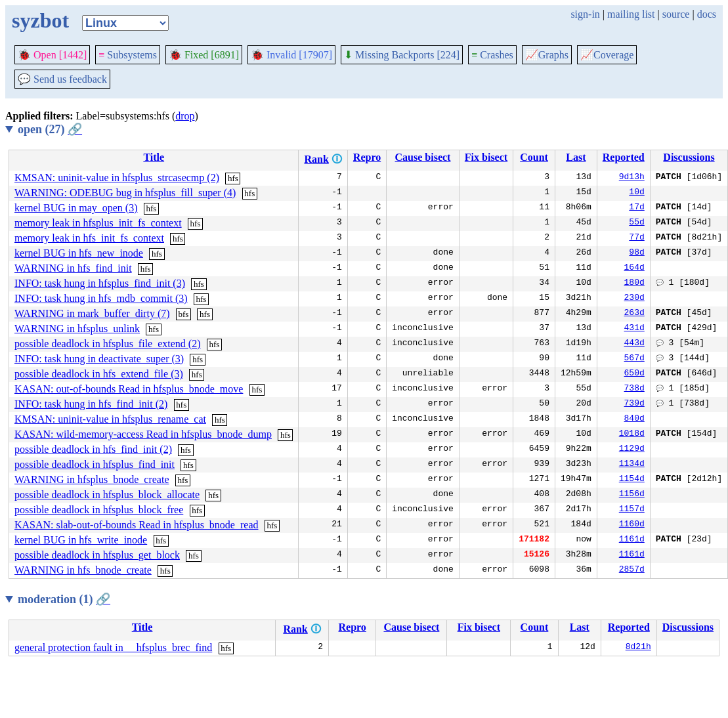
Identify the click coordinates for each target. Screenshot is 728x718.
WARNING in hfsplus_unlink (77, 328)
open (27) (50, 129)
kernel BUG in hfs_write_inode (81, 540)
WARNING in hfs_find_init (73, 268)
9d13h (632, 178)
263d (634, 314)
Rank (316, 159)
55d (636, 223)
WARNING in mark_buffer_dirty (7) (92, 313)
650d (634, 374)
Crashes (492, 55)
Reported (624, 157)
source (676, 14)
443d (634, 344)
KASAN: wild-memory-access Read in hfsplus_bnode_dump (143, 434)
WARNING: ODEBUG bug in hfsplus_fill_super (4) (125, 193)
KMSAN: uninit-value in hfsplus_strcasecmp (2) (117, 178)
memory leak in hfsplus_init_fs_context (98, 223)
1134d (632, 465)
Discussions (689, 157)
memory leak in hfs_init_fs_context (89, 238)
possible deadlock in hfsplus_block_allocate (107, 495)
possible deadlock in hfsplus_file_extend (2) (108, 344)
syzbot (40, 20)
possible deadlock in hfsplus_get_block (97, 555)
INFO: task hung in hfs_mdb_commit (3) (101, 298)
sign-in (585, 14)
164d (634, 268)
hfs (233, 178)
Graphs (547, 55)
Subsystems (128, 55)
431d (634, 329)
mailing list (631, 14)
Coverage (607, 55)
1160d (632, 525)
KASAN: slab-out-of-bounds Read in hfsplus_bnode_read (137, 525)
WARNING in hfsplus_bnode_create (92, 479)
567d (634, 359)
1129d (632, 450)
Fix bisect (486, 157)
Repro (367, 157)
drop (185, 116)
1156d (632, 495)
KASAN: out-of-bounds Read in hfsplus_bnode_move (129, 389)
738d (634, 389)
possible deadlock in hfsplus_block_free (99, 510)
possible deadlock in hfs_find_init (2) (93, 449)
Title (154, 157)
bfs (184, 314)
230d (634, 299)
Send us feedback (62, 79)
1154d (632, 480)
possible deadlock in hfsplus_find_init (95, 464)
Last (576, 157)
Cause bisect (423, 157)
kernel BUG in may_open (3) (76, 208)
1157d (632, 510)
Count (534, 157)
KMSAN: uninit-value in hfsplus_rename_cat (110, 419)
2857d (632, 570)
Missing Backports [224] (402, 55)
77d (636, 238)
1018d (632, 434)
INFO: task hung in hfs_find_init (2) (91, 404)
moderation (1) (64, 599)
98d (636, 253)
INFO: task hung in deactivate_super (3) (99, 359)
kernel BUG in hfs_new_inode (79, 253)
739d (634, 404)
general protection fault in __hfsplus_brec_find (113, 647)
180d (634, 284)
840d (634, 419)
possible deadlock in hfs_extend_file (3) (99, 374)
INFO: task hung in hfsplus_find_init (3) (100, 283)
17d (636, 208)
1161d (632, 540)
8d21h (638, 648)
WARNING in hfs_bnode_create (83, 570)
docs (707, 14)
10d (636, 193)
